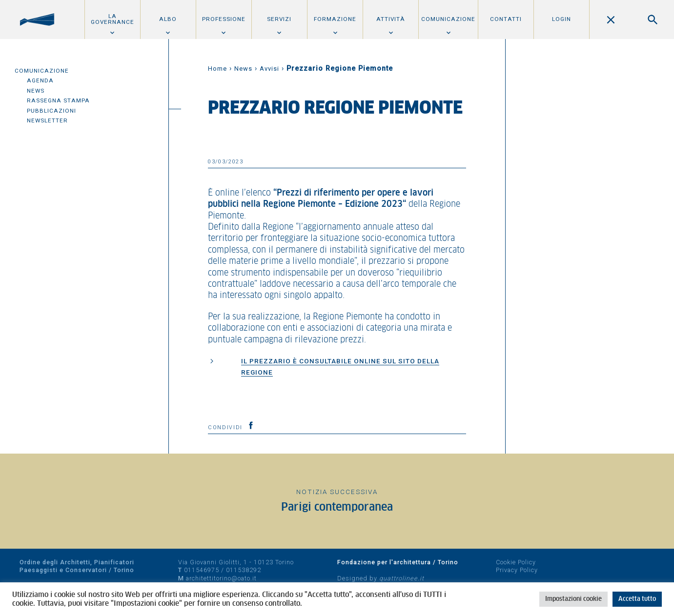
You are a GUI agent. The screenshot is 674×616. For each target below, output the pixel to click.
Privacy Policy (517, 570)
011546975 (202, 570)
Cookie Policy (516, 562)
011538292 (244, 570)
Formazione (335, 19)
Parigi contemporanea (337, 507)
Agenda (40, 80)
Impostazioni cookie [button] (573, 599)
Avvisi (269, 69)
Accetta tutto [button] (637, 599)
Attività (391, 19)
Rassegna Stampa (58, 100)
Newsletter (47, 120)
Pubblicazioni (51, 111)
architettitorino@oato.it (221, 578)
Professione (224, 19)
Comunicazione (448, 19)
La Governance (112, 19)
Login (562, 19)
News (36, 91)
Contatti (506, 19)
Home (217, 69)
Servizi (279, 19)
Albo (168, 19)
